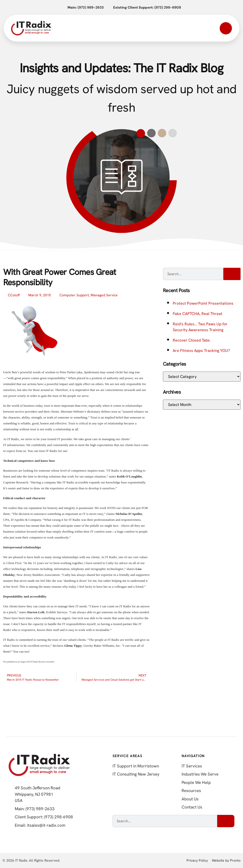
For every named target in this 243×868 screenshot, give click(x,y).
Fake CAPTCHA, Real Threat (198, 314)
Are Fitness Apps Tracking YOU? (201, 351)
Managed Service (104, 295)
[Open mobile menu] (226, 28)
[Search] (232, 274)
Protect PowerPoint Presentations (203, 303)
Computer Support (74, 295)
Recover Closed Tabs (191, 340)
